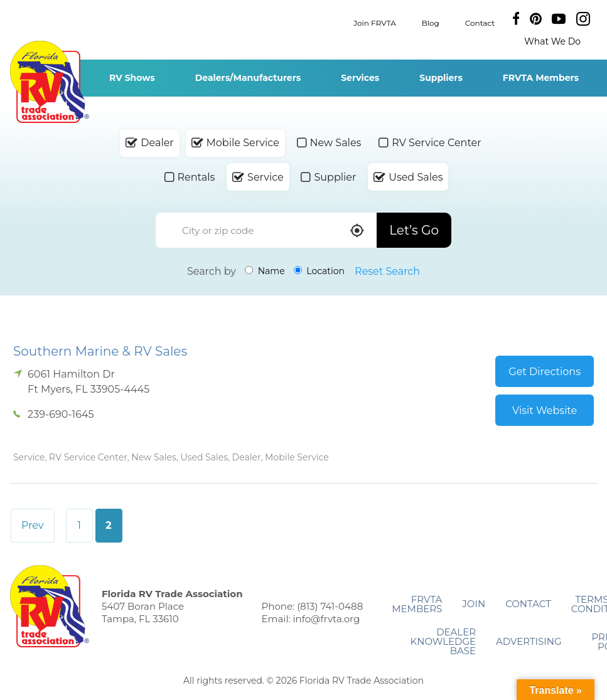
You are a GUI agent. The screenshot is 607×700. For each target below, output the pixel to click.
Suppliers (441, 78)
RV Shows (132, 78)
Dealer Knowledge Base (443, 641)
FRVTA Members (541, 78)
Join (474, 604)
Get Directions (545, 372)
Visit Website (545, 411)
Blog (431, 22)
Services (360, 78)
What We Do (552, 41)
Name (265, 271)
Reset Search (387, 271)
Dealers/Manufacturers (248, 78)
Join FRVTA (375, 22)
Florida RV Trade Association (49, 82)
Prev (33, 525)
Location (319, 271)
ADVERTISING (529, 641)
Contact (480, 22)
